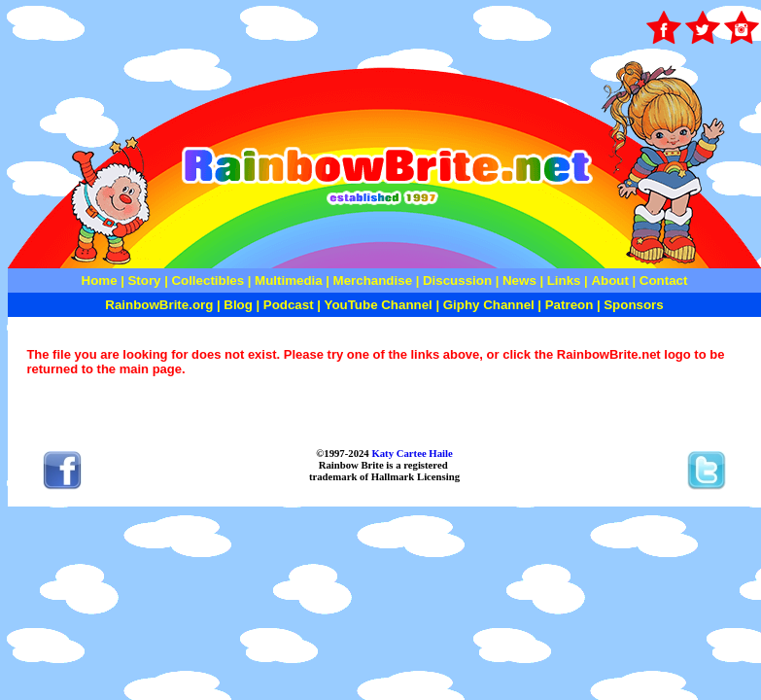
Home (100, 280)
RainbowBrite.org (159, 305)
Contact (664, 280)
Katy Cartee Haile (411, 453)
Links (564, 280)
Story (144, 280)
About (611, 280)
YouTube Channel (379, 305)
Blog (238, 305)
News (518, 280)
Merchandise (373, 280)
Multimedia (289, 280)
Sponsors (633, 305)
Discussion (457, 280)
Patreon (567, 305)
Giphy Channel (489, 305)
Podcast (289, 305)
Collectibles (208, 280)
